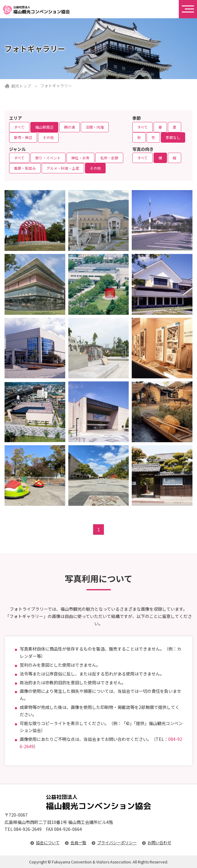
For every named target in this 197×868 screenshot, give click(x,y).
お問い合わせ (159, 843)
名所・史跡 (109, 158)
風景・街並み (25, 168)
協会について (48, 843)
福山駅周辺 (44, 127)
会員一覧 (78, 843)
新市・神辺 (23, 137)
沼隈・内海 (95, 127)
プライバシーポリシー (117, 843)
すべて (19, 127)
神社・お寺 (80, 158)
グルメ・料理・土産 (63, 168)
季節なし (173, 137)
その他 (48, 137)
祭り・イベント (48, 158)
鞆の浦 (70, 127)
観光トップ (21, 86)
